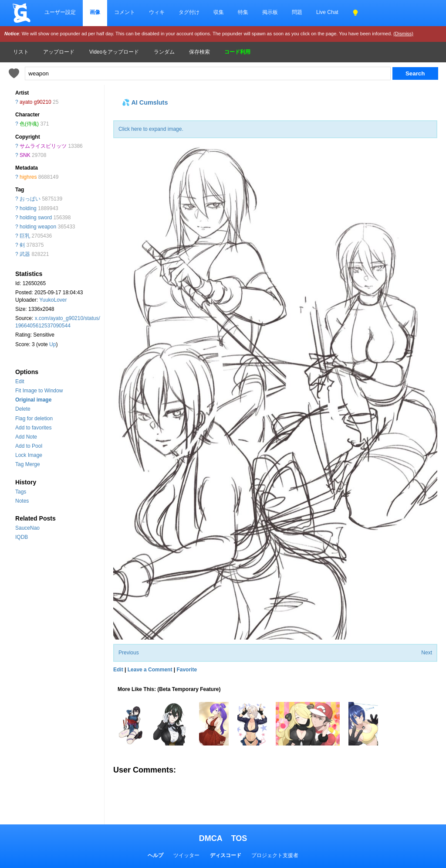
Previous (129, 653)
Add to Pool (29, 446)
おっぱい (30, 199)
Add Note (26, 437)
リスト (21, 52)
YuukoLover (53, 300)
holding (28, 208)
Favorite (187, 670)
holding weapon (38, 227)
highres (28, 177)
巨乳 (25, 236)
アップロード (59, 52)
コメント (125, 12)
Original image (33, 400)
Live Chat (327, 12)
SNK (25, 155)
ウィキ (157, 12)
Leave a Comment (150, 670)
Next (427, 653)
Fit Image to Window (39, 391)
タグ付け (189, 12)
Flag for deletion (34, 419)
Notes (22, 501)
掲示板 (270, 12)
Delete (23, 409)
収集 (219, 12)
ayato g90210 (35, 102)
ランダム (164, 52)
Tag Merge (28, 464)
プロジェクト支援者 (275, 855)
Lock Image (29, 455)
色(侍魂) (29, 124)
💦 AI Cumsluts (145, 102)
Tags (21, 492)
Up (52, 344)
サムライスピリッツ (43, 146)
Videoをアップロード (114, 52)
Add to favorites (33, 428)
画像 (95, 12)
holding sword (36, 218)
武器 (25, 254)
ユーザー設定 (60, 12)
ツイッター (186, 855)
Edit (20, 381)
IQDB (22, 537)
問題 (297, 12)
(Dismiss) (403, 34)
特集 (243, 12)
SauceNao (27, 528)
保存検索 (199, 52)
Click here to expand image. (151, 129)
